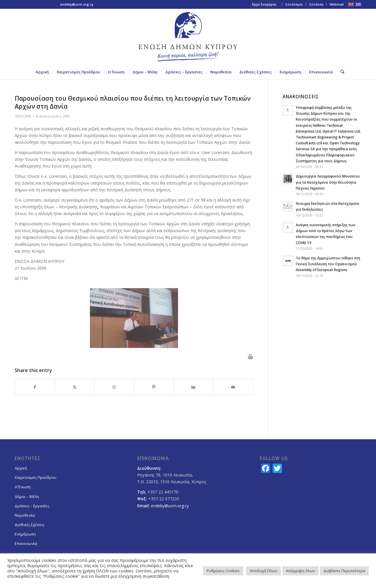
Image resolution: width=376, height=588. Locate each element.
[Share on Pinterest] (154, 387)
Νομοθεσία (25, 515)
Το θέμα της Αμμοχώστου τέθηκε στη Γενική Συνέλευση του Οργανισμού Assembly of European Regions (328, 264)
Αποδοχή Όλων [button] (263, 571)
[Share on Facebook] (35, 387)
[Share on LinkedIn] (194, 387)
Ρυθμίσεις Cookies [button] (223, 571)
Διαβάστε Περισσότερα (344, 571)
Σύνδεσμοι (294, 4)
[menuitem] (264, 4)
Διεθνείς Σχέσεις (30, 525)
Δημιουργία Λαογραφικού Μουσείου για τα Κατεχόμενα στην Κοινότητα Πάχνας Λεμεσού (328, 182)
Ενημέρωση (25, 534)
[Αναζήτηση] (340, 72)
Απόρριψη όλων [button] (300, 571)
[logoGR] (188, 37)
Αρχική (21, 468)
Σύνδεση (316, 4)
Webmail (337, 4)
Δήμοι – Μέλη (27, 496)
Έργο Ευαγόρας (264, 4)
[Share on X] (75, 387)
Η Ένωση (23, 487)
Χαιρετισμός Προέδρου (36, 477)
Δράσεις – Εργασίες (32, 506)
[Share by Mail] (233, 387)
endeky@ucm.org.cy (77, 4)
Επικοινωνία (26, 543)
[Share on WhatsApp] (114, 387)
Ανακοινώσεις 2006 (54, 116)
